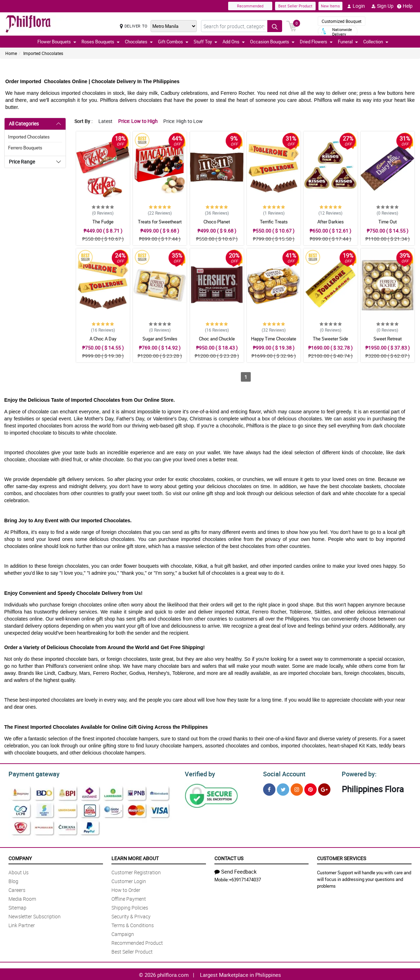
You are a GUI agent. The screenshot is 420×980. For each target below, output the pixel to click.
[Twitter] (283, 788)
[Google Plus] (324, 788)
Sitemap (17, 907)
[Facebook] (269, 788)
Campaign (123, 933)
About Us (19, 871)
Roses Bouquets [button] (101, 42)
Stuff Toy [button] (205, 42)
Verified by (199, 773)
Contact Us (229, 857)
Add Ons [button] (234, 42)
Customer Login (129, 880)
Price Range (22, 162)
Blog (13, 880)
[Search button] (275, 26)
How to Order (126, 889)
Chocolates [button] (139, 42)
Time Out (388, 222)
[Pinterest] (311, 788)
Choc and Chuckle (217, 339)
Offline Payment (129, 898)
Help (405, 6)
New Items (330, 6)
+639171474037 (245, 879)
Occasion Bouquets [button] (272, 42)
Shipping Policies (130, 907)
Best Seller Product (295, 6)
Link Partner (22, 924)
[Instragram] (297, 788)
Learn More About (135, 857)
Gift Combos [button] (173, 42)
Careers (17, 889)
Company (20, 857)
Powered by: (358, 773)
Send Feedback (236, 870)
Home (11, 53)
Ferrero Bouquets (25, 148)
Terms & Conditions (133, 924)
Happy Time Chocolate (274, 339)
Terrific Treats (274, 222)
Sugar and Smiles (160, 339)
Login (356, 6)
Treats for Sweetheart (160, 222)
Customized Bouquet (342, 21)
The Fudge (103, 222)
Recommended (250, 6)
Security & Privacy (131, 915)
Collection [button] (376, 42)
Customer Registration (136, 871)
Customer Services (342, 857)
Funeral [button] (348, 42)
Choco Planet (217, 222)
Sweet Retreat (388, 339)
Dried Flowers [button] (316, 42)
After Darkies (331, 222)
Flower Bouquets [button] (57, 42)
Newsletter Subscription (35, 915)
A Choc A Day (103, 339)
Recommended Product (137, 942)
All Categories (24, 124)
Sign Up (382, 6)
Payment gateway (31, 773)
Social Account (282, 773)
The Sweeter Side (330, 339)
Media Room (22, 898)
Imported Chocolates (43, 53)
